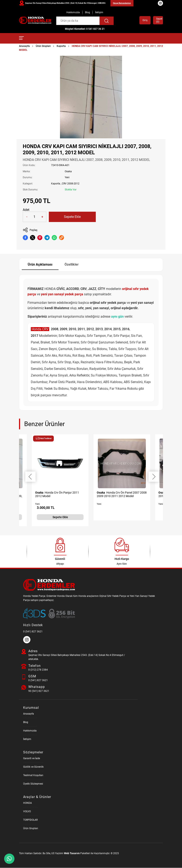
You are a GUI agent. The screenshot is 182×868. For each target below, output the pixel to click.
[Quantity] (35, 217)
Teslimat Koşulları (33, 775)
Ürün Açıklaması (40, 264)
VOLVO (27, 812)
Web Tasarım (72, 853)
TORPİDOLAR (30, 820)
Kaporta (61, 46)
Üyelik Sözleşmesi (33, 784)
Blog (87, 12)
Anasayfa (24, 46)
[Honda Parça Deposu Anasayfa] (35, 20)
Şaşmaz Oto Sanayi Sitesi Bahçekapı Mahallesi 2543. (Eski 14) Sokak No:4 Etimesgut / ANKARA (65, 3)
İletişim (99, 12)
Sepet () (158, 20)
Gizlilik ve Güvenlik (33, 767)
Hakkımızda (73, 12)
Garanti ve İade (32, 759)
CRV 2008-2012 (71, 184)
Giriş (145, 20)
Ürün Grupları (43, 46)
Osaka (68, 171)
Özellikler (72, 264)
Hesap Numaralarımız (122, 3)
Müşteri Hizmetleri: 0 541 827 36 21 (85, 29)
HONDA (28, 803)
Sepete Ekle (72, 217)
